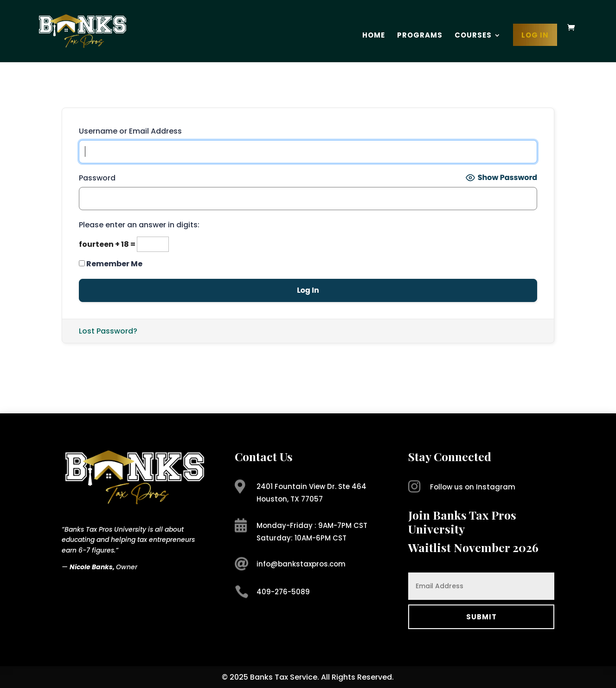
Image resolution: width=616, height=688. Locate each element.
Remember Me (111, 264)
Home (374, 36)
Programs (420, 36)
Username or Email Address (130, 131)
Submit (481, 617)
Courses (473, 36)
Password (97, 178)
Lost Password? (108, 331)
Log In (535, 36)
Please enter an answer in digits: (139, 225)
